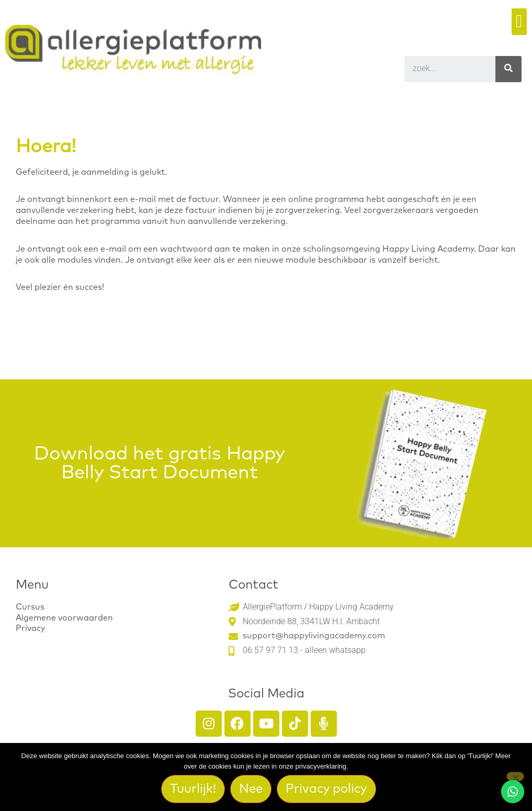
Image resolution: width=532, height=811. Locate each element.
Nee (251, 789)
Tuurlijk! (193, 789)
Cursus (30, 607)
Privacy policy (326, 789)
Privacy (30, 628)
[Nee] (515, 776)
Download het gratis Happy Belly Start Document (160, 464)
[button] (519, 22)
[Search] (508, 69)
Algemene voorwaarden (64, 618)
